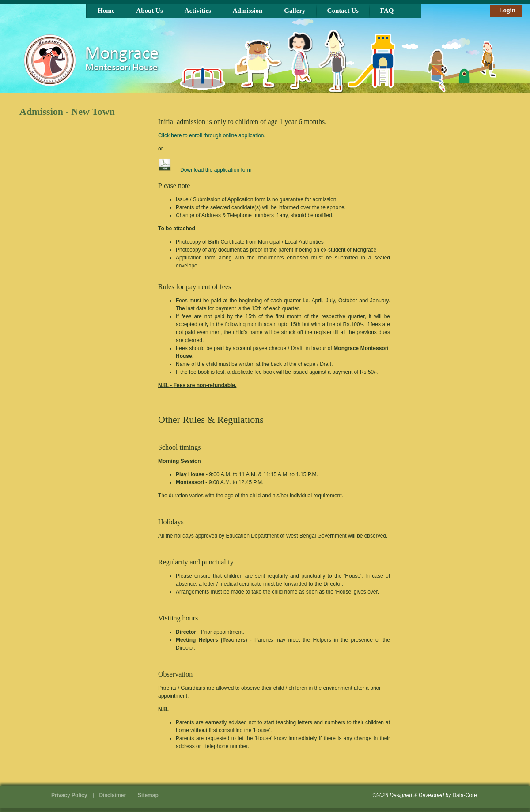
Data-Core (464, 795)
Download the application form (216, 170)
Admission (248, 11)
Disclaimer (112, 795)
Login (507, 10)
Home (106, 11)
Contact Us (343, 11)
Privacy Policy (69, 795)
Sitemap (148, 795)
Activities (198, 11)
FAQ (387, 11)
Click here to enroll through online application (211, 135)
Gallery (295, 11)
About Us (149, 11)
